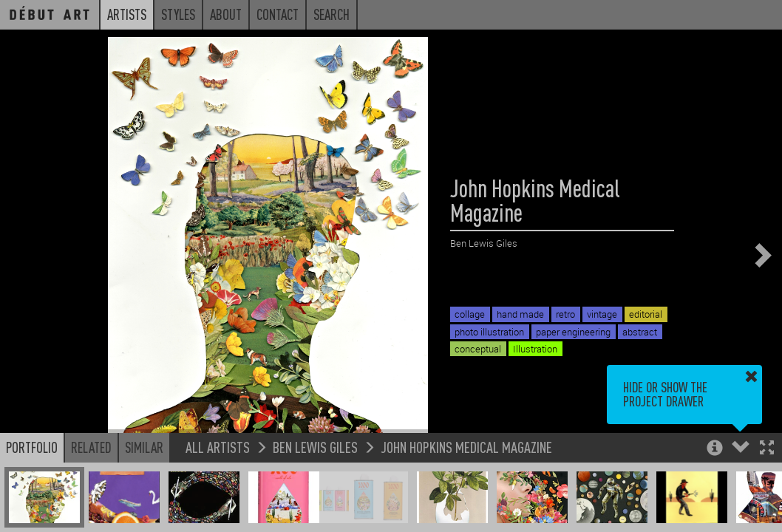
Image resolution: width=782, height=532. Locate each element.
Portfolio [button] (32, 447)
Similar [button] (144, 447)
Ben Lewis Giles (315, 447)
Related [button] (91, 447)
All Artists (218, 447)
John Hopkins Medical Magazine (466, 447)
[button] (767, 449)
